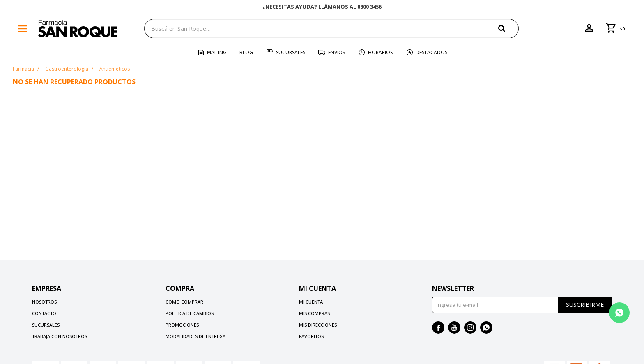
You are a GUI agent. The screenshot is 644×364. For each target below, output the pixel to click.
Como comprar (184, 302)
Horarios (380, 52)
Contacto (44, 313)
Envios (337, 52)
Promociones (182, 325)
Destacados (431, 52)
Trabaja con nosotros (60, 336)
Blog (246, 52)
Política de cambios (190, 313)
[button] (508, 28)
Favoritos (311, 336)
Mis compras (314, 313)
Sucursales (291, 52)
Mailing (217, 52)
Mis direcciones (318, 325)
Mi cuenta (311, 302)
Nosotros (44, 302)
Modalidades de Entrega (195, 336)
